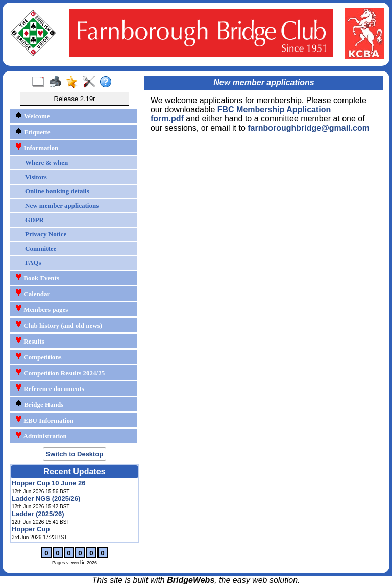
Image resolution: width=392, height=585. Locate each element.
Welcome (32, 116)
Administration (41, 436)
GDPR (34, 220)
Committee (41, 248)
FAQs (33, 263)
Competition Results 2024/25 (60, 372)
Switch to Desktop (75, 454)
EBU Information (44, 420)
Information (36, 147)
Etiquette (33, 131)
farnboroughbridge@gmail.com (309, 128)
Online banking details (57, 191)
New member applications (62, 205)
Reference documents (50, 388)
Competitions (38, 357)
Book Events (37, 277)
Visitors (36, 177)
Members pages (41, 309)
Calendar (32, 293)
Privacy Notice (46, 234)
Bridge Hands (39, 404)
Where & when (46, 163)
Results (30, 341)
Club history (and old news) (58, 325)
